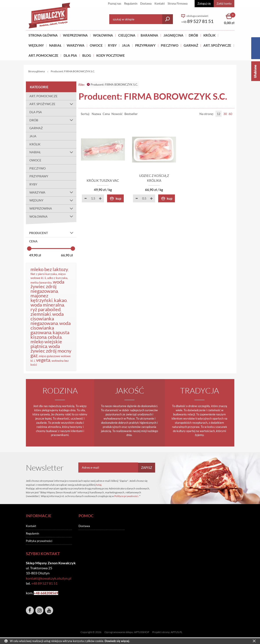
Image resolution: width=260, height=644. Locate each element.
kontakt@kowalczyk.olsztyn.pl (49, 578)
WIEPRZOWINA (53, 208)
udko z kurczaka (57, 278)
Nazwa (96, 114)
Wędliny (36, 45)
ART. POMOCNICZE (43, 55)
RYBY (112, 45)
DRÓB (53, 120)
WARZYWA (76, 45)
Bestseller (131, 114)
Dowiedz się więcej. (117, 641)
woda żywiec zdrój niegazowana (47, 286)
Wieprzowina (75, 35)
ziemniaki (41, 314)
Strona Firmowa (178, 4)
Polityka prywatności (39, 541)
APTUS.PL (177, 632)
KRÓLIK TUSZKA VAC (104, 180)
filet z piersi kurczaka (44, 274)
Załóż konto (224, 4)
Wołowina (103, 35)
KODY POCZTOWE (111, 55)
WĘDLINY (53, 201)
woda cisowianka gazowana (51, 328)
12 (219, 114)
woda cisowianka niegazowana (47, 318)
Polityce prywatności (126, 496)
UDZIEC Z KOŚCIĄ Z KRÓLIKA (156, 180)
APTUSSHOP (142, 632)
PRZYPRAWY (145, 45)
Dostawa (146, 4)
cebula (55, 337)
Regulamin (131, 4)
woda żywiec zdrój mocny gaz (51, 351)
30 (225, 114)
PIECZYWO (38, 168)
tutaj (99, 485)
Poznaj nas (115, 4)
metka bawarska (41, 282)
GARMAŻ (191, 45)
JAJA (126, 45)
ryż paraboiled (46, 309)
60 (230, 114)
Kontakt (160, 4)
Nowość (117, 114)
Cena (106, 114)
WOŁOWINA (53, 217)
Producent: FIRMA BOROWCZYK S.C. (112, 85)
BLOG (87, 55)
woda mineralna (47, 305)
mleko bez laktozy (49, 269)
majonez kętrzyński (42, 298)
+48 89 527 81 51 (44, 583)
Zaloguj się (204, 4)
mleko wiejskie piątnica (46, 344)
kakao (60, 300)
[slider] (29, 249)
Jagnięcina (173, 35)
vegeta (43, 360)
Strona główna (43, 35)
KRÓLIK (209, 35)
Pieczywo (170, 45)
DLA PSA (70, 55)
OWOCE (96, 45)
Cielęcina (127, 35)
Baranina (149, 35)
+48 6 (38, 593)
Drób (193, 35)
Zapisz (147, 468)
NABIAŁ (55, 45)
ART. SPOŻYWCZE (217, 45)
